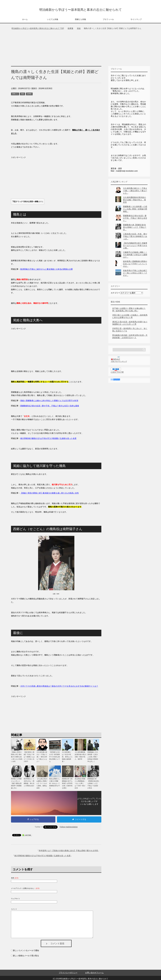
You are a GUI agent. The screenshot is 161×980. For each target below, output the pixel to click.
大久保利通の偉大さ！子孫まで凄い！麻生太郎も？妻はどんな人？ (42, 756)
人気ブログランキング (119, 362)
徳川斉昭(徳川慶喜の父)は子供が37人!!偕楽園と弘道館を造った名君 (42, 852)
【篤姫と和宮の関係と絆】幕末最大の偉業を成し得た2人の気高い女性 (50, 494)
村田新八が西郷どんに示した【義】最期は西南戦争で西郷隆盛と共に (17, 781)
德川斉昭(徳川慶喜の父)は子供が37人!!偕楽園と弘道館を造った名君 (48, 439)
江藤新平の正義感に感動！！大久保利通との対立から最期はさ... (135, 255)
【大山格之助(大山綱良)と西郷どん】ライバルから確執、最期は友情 (42, 781)
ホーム (25, 20)
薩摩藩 (29, 95)
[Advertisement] (80, 50)
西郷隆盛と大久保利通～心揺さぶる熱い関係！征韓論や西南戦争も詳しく (93, 757)
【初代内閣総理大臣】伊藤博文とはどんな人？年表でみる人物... (135, 246)
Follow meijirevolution (69, 823)
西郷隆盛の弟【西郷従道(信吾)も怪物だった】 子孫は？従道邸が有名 (93, 781)
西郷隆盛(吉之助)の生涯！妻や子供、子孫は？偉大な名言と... (135, 219)
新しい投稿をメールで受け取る (26, 952)
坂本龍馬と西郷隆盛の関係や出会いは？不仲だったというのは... (135, 265)
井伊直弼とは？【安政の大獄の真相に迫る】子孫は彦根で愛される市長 (68, 847)
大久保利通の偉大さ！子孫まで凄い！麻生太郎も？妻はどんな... (135, 192)
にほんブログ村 (117, 373)
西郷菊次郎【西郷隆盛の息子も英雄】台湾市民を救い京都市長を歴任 (68, 781)
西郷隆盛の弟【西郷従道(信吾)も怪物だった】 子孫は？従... (135, 228)
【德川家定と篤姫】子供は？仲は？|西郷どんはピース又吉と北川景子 (29, 757)
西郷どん (15, 95)
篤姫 (22, 95)
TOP (38, 29)
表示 (41, 202)
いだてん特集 (53, 20)
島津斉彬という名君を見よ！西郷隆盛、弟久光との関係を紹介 (29, 781)
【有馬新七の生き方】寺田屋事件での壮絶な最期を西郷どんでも (55, 756)
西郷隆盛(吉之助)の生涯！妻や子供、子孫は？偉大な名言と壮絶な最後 (50, 407)
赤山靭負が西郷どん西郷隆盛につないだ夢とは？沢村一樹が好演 (80, 781)
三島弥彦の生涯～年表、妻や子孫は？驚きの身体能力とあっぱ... (135, 237)
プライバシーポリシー (68, 969)
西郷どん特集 (80, 20)
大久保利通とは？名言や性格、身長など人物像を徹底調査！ (68, 756)
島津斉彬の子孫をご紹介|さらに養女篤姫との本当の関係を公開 (46, 270)
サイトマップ (136, 20)
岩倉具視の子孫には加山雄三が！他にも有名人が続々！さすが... (135, 274)
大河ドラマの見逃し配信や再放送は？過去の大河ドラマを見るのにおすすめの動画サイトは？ (59, 687)
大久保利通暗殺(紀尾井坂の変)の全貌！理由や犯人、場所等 (80, 756)
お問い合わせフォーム (94, 969)
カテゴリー (115, 294)
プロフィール (108, 20)
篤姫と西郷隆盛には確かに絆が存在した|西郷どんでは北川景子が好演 (49, 401)
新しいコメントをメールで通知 (26, 947)
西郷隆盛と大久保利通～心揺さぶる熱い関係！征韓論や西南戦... (135, 210)
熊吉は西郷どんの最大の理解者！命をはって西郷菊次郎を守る (55, 781)
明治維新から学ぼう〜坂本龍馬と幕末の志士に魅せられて (81, 10)
